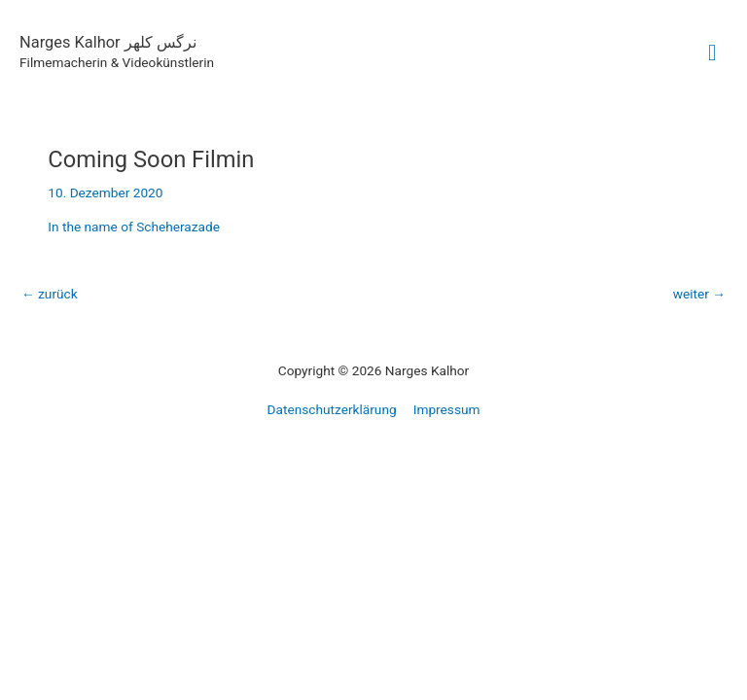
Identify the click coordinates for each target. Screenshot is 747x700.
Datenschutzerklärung (332, 409)
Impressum (447, 409)
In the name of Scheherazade (134, 227)
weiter (699, 294)
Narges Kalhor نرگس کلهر (108, 42)
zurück (50, 294)
